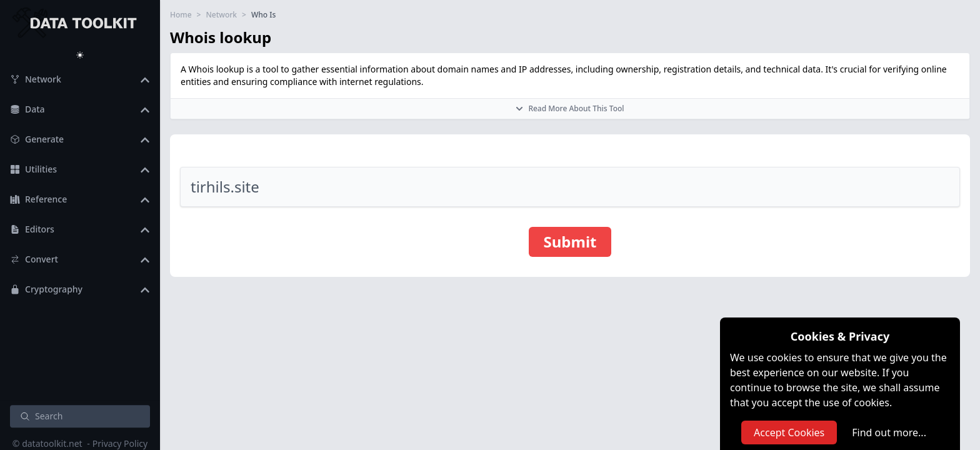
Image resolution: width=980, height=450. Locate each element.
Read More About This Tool (570, 108)
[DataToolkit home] (80, 22)
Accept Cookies (789, 432)
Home (181, 15)
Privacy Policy (120, 443)
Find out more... (889, 432)
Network (221, 15)
